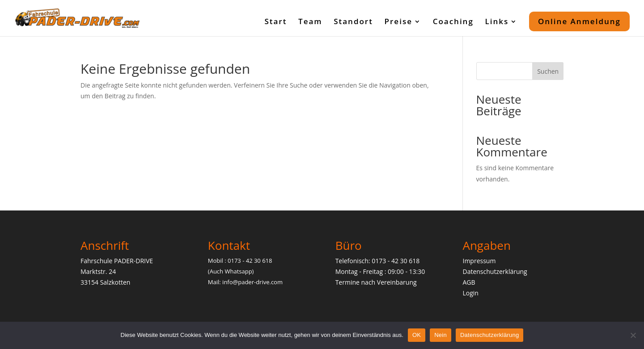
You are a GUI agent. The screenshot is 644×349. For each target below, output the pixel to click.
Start (275, 22)
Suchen (548, 71)
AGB (469, 282)
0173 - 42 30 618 (396, 261)
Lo (466, 293)
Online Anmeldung (579, 21)
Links (497, 22)
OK (417, 335)
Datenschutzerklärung (495, 271)
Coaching (453, 22)
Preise (398, 22)
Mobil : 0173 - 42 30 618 (240, 261)
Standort (353, 22)
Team (310, 22)
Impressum (479, 261)
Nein (441, 335)
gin (474, 293)
